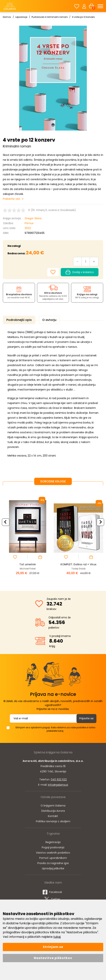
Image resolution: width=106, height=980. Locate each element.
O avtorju (46, 320)
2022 (28, 228)
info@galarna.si (58, 783)
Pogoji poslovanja (53, 846)
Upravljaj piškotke (53, 867)
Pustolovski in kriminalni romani (50, 17)
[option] (28, 534)
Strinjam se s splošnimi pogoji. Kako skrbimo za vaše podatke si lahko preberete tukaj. (55, 728)
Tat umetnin (28, 563)
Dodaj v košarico (80, 272)
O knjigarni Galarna (53, 804)
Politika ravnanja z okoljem (53, 820)
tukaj (57, 937)
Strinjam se (53, 947)
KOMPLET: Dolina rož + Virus (78, 563)
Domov (7, 17)
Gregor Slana (33, 218)
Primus (29, 223)
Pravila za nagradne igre (53, 862)
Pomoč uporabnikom (53, 856)
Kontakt (53, 815)
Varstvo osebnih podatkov (53, 851)
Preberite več (12, 199)
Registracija (53, 841)
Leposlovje (21, 17)
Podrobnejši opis (18, 320)
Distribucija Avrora (53, 809)
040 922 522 (59, 778)
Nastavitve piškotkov (53, 958)
